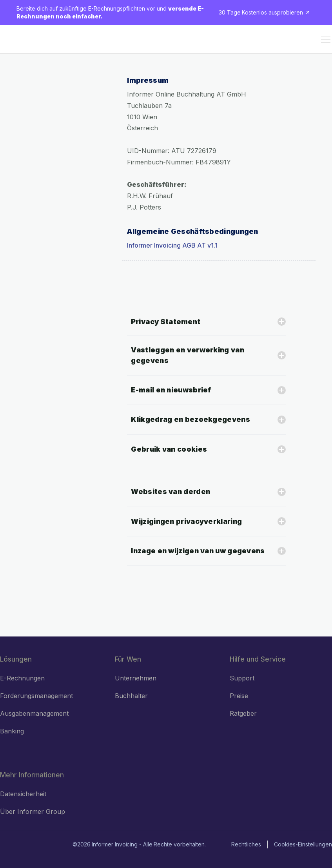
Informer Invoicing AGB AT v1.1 (172, 245)
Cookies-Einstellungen (303, 844)
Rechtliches (246, 844)
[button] (324, 39)
